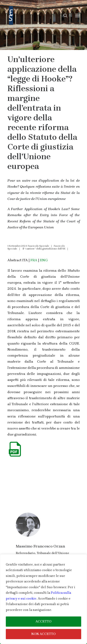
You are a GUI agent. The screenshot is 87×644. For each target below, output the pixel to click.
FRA (34, 260)
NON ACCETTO (43, 634)
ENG (44, 260)
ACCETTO (43, 621)
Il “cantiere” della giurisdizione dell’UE (44, 249)
